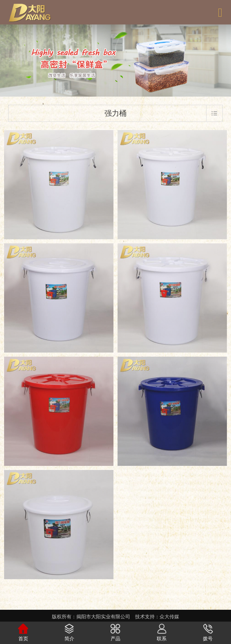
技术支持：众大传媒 (157, 617)
